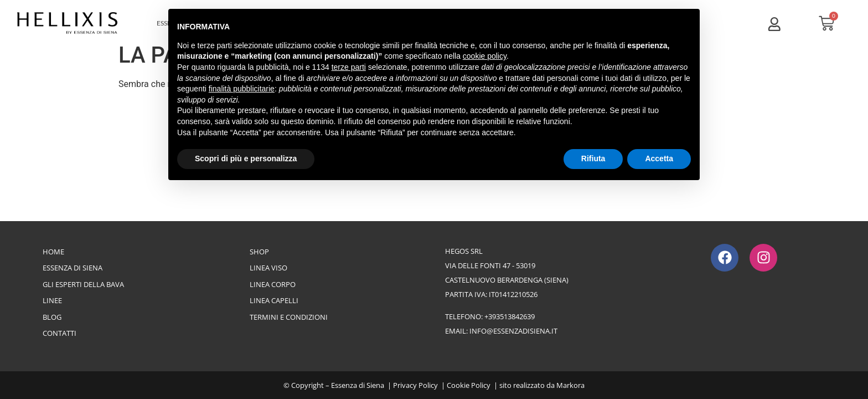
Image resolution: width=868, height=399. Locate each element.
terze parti (349, 67)
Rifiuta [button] (593, 158)
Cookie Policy (469, 385)
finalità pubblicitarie (242, 89)
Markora (570, 385)
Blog (52, 317)
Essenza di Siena (73, 268)
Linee (52, 300)
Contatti (60, 333)
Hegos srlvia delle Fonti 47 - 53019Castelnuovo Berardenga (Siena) (507, 265)
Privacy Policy (415, 385)
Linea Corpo (273, 284)
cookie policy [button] (485, 56)
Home (53, 252)
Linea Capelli (274, 300)
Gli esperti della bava (83, 284)
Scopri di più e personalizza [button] (246, 158)
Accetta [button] (659, 158)
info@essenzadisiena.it (513, 331)
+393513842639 (510, 316)
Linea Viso (268, 268)
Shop (259, 252)
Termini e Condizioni (289, 317)
